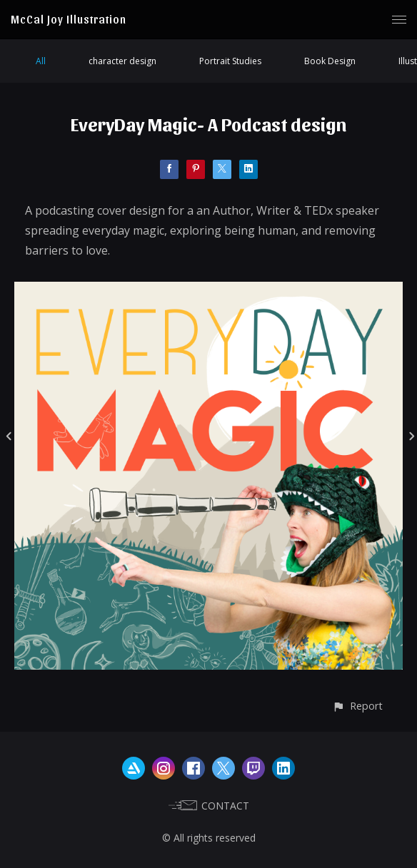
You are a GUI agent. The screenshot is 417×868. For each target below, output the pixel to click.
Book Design (330, 61)
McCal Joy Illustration (69, 19)
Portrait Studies (230, 61)
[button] (357, 706)
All (41, 61)
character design (122, 61)
